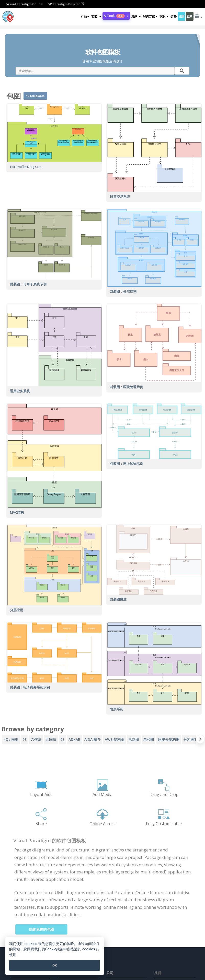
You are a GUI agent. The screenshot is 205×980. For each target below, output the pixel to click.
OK (55, 965)
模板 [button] (164, 16)
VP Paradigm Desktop (66, 4)
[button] (96, 16)
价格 (173, 16)
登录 (190, 16)
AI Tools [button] (116, 16)
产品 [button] (85, 16)
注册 (182, 16)
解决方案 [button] (150, 16)
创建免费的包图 (45, 929)
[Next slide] (200, 740)
